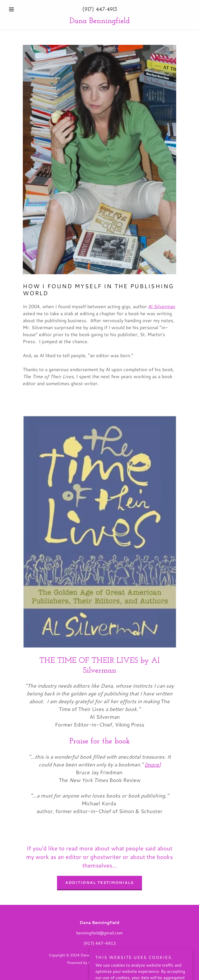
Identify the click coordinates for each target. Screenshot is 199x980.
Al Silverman (162, 306)
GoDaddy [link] (96, 963)
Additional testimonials (99, 883)
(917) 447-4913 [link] (100, 9)
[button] (20, 9)
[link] (99, 21)
